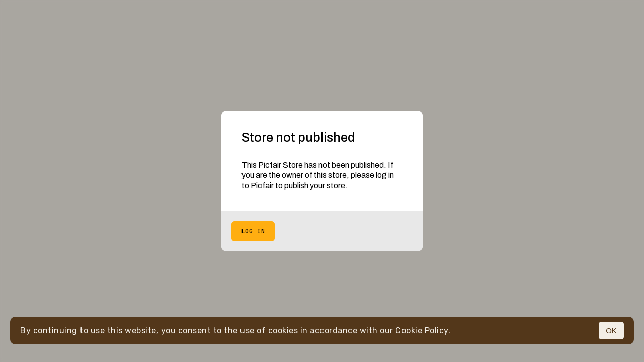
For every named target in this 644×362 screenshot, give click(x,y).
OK (611, 331)
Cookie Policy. (423, 331)
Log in (253, 231)
